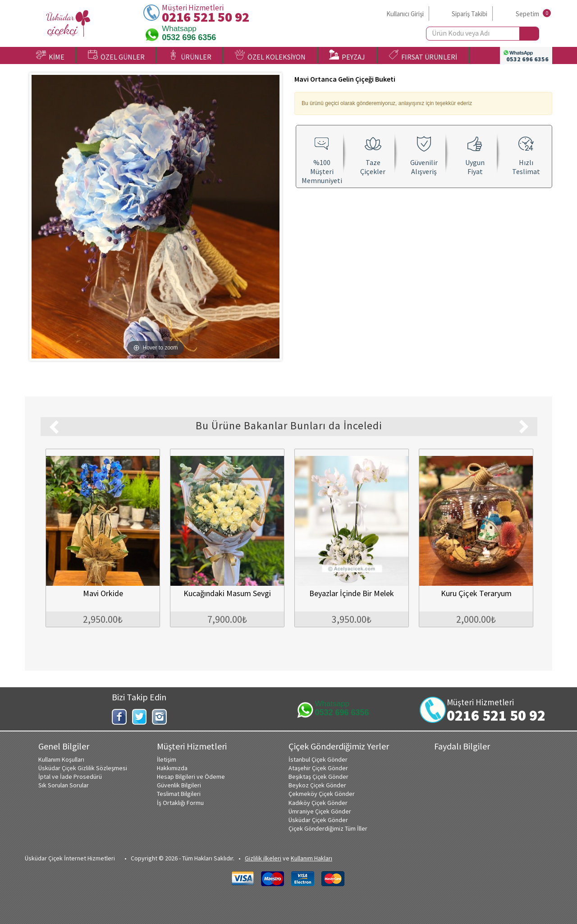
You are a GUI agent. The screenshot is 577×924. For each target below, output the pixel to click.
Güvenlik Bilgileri (179, 785)
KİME (50, 55)
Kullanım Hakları (311, 858)
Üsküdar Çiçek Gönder (318, 820)
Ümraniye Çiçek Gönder (320, 811)
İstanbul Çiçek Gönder (318, 759)
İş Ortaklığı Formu (180, 803)
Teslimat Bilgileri (179, 794)
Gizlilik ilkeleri (263, 858)
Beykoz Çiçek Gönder (317, 785)
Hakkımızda (172, 768)
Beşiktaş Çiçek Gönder (318, 777)
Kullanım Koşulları (61, 759)
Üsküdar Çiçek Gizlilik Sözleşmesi (83, 768)
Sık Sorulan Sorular (64, 785)
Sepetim (527, 14)
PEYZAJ (347, 55)
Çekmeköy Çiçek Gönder (322, 794)
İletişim (167, 759)
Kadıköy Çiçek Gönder (318, 803)
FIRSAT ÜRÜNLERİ (423, 55)
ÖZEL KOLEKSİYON (270, 55)
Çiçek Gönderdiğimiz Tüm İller (328, 828)
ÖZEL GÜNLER (116, 55)
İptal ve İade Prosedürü (70, 777)
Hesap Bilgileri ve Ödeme (191, 777)
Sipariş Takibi (469, 14)
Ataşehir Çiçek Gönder (318, 768)
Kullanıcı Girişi (405, 14)
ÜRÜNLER (190, 55)
